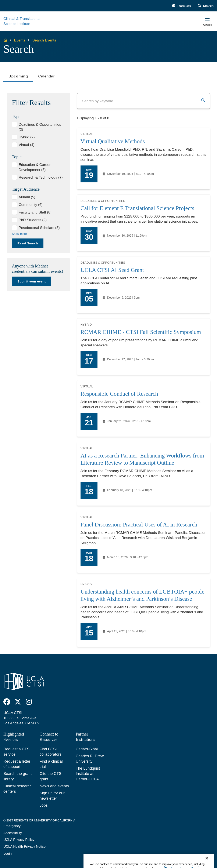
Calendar (46, 76)
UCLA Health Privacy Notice (24, 847)
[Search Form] (206, 6)
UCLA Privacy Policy (19, 840)
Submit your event (31, 281)
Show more (19, 234)
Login (8, 854)
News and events (54, 786)
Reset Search (28, 243)
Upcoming (18, 77)
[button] (182, 6)
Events (20, 40)
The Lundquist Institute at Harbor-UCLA (88, 774)
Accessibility (13, 833)
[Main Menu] (207, 21)
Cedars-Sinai (87, 749)
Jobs (44, 805)
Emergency (12, 826)
